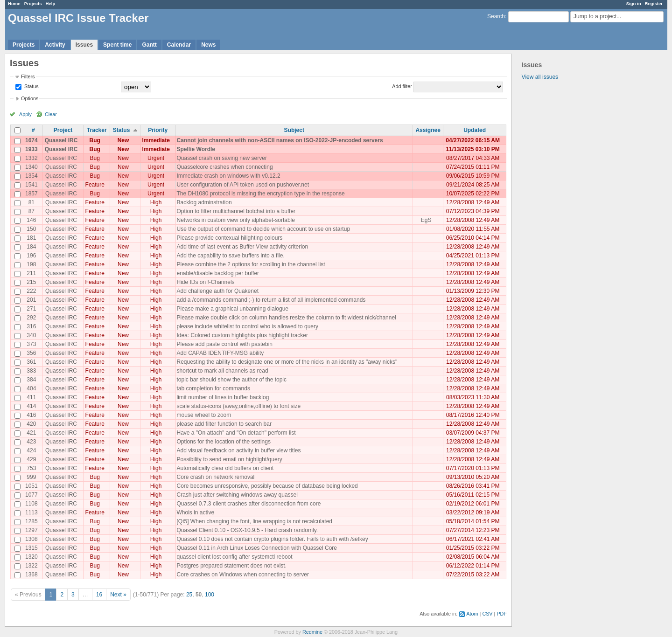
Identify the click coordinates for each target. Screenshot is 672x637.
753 (31, 468)
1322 (31, 566)
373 (31, 344)
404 (31, 388)
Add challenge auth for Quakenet (218, 291)
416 (31, 415)
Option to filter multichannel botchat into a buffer (236, 211)
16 (99, 595)
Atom (472, 614)
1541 (31, 185)
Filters (28, 76)
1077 (31, 495)
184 (31, 247)
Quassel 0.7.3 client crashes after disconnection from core (249, 504)
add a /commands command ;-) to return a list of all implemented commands (271, 300)
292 (31, 318)
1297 (31, 530)
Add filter (402, 86)
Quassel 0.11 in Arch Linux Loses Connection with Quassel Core (257, 548)
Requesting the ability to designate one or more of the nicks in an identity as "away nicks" (287, 362)
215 (31, 282)
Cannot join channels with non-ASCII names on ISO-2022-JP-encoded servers (280, 140)
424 (31, 450)
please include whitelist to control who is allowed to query (248, 326)
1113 (31, 512)
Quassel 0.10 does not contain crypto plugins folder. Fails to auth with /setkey (273, 539)
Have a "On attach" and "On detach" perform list (236, 433)
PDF (502, 614)
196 (31, 256)
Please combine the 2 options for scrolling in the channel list (251, 264)
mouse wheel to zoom (204, 415)
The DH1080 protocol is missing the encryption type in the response (261, 194)
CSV (487, 614)
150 (31, 229)
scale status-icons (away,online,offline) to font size (239, 406)
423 (31, 442)
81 (31, 202)
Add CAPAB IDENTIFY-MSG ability (220, 353)
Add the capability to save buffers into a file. (231, 256)
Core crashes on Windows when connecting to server (243, 575)
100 (210, 595)
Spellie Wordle (196, 149)
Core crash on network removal (216, 477)
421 (31, 433)
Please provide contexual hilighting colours (230, 238)
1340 (31, 167)
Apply (25, 114)
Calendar (179, 45)
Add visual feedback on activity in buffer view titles (239, 450)
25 (189, 595)
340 (31, 335)
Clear (51, 114)
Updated (475, 130)
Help (51, 3)
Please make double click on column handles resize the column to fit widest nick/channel (287, 318)
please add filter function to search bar (224, 424)
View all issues (540, 77)
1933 (31, 149)
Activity (55, 45)
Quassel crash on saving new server (222, 158)
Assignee (428, 130)
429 (31, 459)
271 (31, 309)
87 (31, 211)
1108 (31, 504)
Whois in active (196, 512)
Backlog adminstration (204, 202)
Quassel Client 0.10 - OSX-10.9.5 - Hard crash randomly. (248, 530)
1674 (31, 140)
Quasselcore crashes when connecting (225, 167)
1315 (31, 548)
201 (31, 300)
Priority (158, 130)
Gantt (149, 45)
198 (31, 264)
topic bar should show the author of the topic (232, 380)
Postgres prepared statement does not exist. (232, 566)
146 (31, 220)
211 (31, 273)
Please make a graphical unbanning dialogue (233, 309)
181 (31, 238)
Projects (33, 3)
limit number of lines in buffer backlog (223, 397)
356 (31, 353)
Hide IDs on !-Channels (206, 282)
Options (30, 98)
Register (654, 3)
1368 (31, 575)
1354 (31, 176)
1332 (31, 158)
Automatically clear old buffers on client (225, 468)
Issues (84, 45)
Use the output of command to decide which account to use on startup (264, 229)
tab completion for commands (213, 388)
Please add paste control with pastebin (225, 344)
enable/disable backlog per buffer (218, 273)
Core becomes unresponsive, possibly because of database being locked (267, 486)
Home (14, 3)
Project (63, 130)
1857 (31, 194)
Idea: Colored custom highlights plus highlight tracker (242, 335)
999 (31, 477)
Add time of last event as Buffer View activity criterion (243, 247)
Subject (294, 130)
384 (31, 380)
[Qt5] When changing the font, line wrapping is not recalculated (255, 521)
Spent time (117, 45)
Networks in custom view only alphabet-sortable (236, 220)
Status (31, 86)
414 (31, 406)
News (208, 45)
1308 (31, 539)
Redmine (312, 632)
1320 (31, 557)
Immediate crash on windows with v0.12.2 (229, 176)
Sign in (634, 3)
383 (31, 371)
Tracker (97, 130)
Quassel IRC (61, 140)
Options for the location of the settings (224, 442)
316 (31, 326)
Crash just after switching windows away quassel (237, 495)
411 (31, 397)
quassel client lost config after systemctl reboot (235, 557)
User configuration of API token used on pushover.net (243, 185)
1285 (31, 521)
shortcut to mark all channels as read (223, 371)
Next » (118, 595)
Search (496, 16)
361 (31, 362)
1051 (31, 486)
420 (31, 424)
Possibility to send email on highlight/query (230, 459)
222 (31, 291)
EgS (426, 220)
